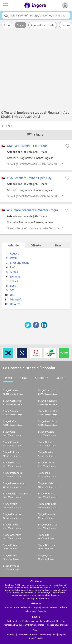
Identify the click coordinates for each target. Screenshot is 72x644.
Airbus (14, 272)
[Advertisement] (36, 70)
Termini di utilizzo (50, 607)
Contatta (42, 611)
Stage (20, 25)
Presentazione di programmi (43, 634)
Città (24, 378)
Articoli (9, 607)
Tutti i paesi (23, 634)
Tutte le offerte (14, 621)
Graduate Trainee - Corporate (27, 146)
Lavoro (43, 621)
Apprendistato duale (43, 25)
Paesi (8, 378)
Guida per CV (22, 625)
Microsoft (16, 299)
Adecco (14, 254)
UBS (12, 295)
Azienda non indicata (20, 152)
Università (11, 634)
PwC (13, 267)
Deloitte (15, 304)
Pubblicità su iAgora (30, 607)
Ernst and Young (20, 263)
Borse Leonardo (37, 625)
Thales (14, 281)
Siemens (15, 277)
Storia (16, 607)
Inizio (7, 25)
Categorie (42, 378)
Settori (61, 378)
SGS (12, 290)
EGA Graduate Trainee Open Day (29, 178)
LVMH (14, 258)
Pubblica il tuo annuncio (57, 625)
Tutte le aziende (31, 621)
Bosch (14, 286)
